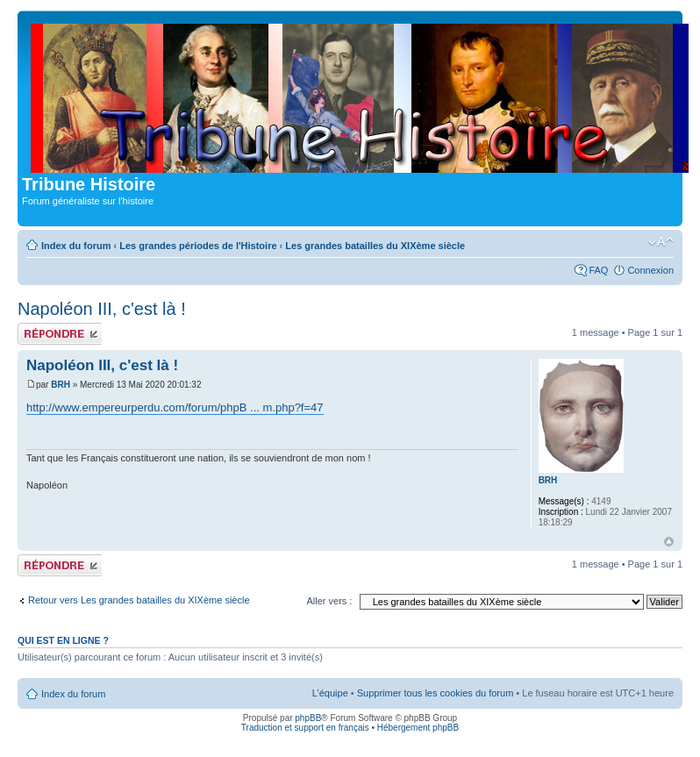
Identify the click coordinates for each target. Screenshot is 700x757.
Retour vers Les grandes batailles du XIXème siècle (139, 600)
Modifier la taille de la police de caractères (661, 242)
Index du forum (76, 246)
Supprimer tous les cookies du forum (436, 693)
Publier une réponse (60, 334)
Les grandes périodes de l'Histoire (198, 246)
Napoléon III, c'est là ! (102, 309)
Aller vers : (329, 601)
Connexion (650, 270)
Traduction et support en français (305, 728)
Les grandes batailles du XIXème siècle (375, 246)
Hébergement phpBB (418, 728)
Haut (669, 542)
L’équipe (330, 693)
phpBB (308, 718)
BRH (61, 385)
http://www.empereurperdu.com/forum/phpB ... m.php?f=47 (175, 407)
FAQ (598, 270)
